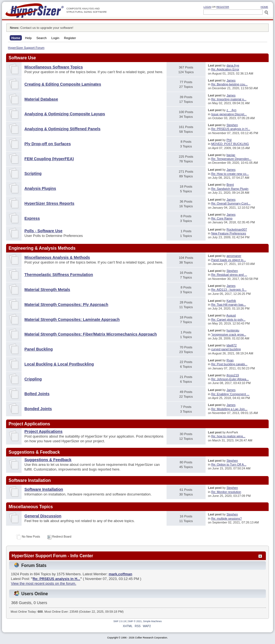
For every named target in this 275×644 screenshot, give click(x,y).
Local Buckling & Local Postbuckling (59, 364)
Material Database (41, 99)
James (231, 80)
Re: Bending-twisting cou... (229, 84)
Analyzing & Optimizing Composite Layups (65, 114)
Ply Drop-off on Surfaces (48, 144)
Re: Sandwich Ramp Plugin (230, 189)
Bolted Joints (37, 394)
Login (207, 7)
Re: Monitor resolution (226, 492)
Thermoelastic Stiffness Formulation (59, 275)
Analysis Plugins (40, 188)
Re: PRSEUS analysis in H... (231, 129)
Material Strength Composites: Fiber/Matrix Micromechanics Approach (91, 334)
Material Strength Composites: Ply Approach (66, 305)
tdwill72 (232, 345)
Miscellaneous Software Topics (54, 67)
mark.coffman (120, 574)
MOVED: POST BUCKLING (230, 144)
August (231, 315)
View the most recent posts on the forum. (44, 583)
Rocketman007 (237, 229)
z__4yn (232, 110)
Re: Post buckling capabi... (229, 364)
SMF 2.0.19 (120, 621)
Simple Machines (152, 621)
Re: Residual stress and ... (229, 275)
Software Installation (44, 489)
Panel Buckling (39, 349)
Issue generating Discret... (229, 114)
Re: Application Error (225, 69)
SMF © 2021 (135, 621)
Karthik (231, 301)
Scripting (33, 173)
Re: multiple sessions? (226, 518)
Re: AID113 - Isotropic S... (229, 290)
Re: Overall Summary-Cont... (231, 203)
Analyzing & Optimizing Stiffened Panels (62, 129)
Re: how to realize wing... (228, 436)
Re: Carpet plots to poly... (228, 320)
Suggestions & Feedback (48, 460)
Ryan (230, 360)
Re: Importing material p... (229, 99)
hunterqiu (233, 330)
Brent (230, 185)
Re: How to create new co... (230, 174)
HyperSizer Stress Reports (49, 203)
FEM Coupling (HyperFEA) (49, 159)
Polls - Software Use (43, 231)
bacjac (231, 155)
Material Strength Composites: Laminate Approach (72, 320)
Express (32, 218)
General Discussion (43, 516)
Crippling (33, 379)
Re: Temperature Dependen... (231, 159)
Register (223, 7)
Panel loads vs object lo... (228, 260)
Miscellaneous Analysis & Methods (57, 257)
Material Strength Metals (47, 290)
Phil (229, 140)
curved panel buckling (226, 349)
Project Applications (43, 431)
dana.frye (233, 65)
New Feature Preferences (229, 233)
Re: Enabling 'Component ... (230, 394)
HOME (264, 7)
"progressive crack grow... (229, 334)
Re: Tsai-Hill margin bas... (229, 305)
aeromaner (234, 256)
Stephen (232, 125)
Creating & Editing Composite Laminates (63, 84)
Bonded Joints (38, 409)
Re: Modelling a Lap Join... (229, 409)
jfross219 (233, 375)
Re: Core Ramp (222, 218)
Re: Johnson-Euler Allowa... (230, 379)
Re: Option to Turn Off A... (229, 464)
